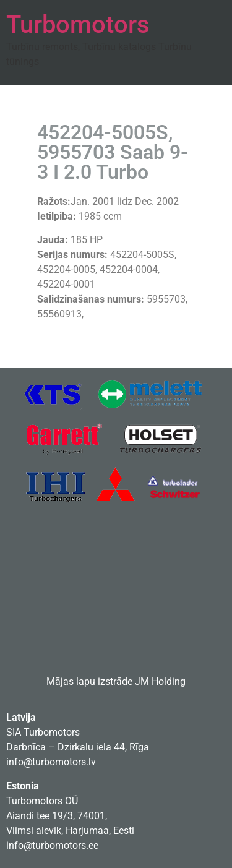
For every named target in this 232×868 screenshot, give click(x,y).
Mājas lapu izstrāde (89, 681)
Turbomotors (78, 24)
